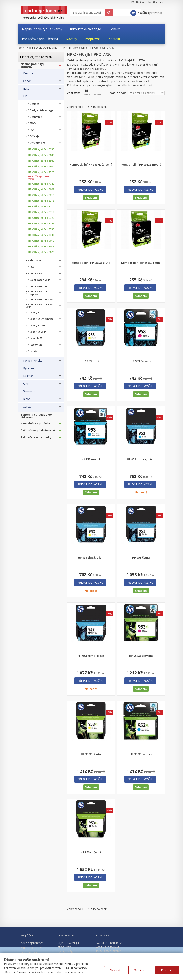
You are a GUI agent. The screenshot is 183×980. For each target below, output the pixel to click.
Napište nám (156, 2)
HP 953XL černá (91, 852)
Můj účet (27, 935)
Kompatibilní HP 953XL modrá (141, 165)
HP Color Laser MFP (38, 282)
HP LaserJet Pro (35, 327)
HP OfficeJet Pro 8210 (41, 197)
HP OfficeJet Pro (35, 145)
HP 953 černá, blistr (91, 656)
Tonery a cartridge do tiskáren (36, 418)
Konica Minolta (33, 363)
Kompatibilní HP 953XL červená (91, 165)
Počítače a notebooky (36, 439)
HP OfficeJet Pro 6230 (41, 151)
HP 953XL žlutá (91, 754)
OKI (26, 386)
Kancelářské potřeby (35, 425)
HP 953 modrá (91, 459)
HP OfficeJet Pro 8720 (41, 220)
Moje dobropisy (31, 948)
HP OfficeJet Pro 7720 (41, 174)
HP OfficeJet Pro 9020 (41, 254)
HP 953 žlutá (91, 361)
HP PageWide (34, 347)
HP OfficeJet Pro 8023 (41, 191)
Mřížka (87, 93)
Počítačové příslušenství (38, 432)
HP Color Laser (35, 275)
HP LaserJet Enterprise (39, 321)
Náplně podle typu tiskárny (33, 67)
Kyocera (29, 370)
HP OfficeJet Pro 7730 (38, 180)
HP (25, 98)
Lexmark (29, 378)
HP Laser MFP (34, 340)
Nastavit (115, 970)
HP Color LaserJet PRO (39, 301)
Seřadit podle (117, 93)
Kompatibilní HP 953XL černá (141, 263)
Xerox (27, 409)
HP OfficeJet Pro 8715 (41, 214)
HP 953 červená (141, 361)
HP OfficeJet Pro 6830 (41, 157)
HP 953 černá (141, 558)
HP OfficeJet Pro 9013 (41, 248)
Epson (27, 91)
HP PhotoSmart (35, 262)
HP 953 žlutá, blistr (91, 558)
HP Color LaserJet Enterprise (36, 295)
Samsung (29, 393)
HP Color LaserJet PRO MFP (39, 308)
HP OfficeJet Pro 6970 (41, 168)
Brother (28, 75)
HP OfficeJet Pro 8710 (41, 208)
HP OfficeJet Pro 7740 (41, 186)
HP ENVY (31, 125)
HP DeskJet (32, 106)
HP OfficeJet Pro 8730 (41, 231)
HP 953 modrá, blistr (141, 459)
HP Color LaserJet (36, 288)
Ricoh (27, 401)
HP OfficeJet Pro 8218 (41, 203)
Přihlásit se (138, 2)
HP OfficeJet (33, 138)
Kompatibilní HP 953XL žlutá (91, 263)
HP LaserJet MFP (36, 334)
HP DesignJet (34, 119)
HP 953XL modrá (141, 754)
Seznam (97, 93)
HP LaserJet (33, 314)
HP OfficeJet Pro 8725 (41, 226)
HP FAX (30, 132)
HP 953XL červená (141, 656)
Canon (27, 83)
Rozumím (167, 970)
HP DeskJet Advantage (39, 112)
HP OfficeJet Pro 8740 (41, 237)
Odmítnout (141, 970)
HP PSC (30, 269)
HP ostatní (32, 353)
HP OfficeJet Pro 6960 (41, 163)
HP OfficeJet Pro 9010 (41, 243)
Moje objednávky (32, 943)
